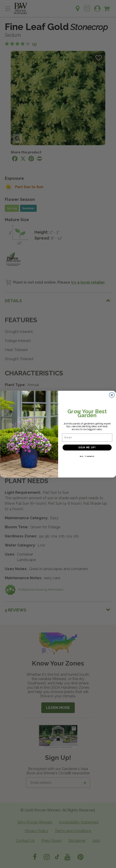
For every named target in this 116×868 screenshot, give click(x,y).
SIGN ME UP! (87, 447)
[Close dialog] (112, 395)
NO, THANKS (87, 456)
